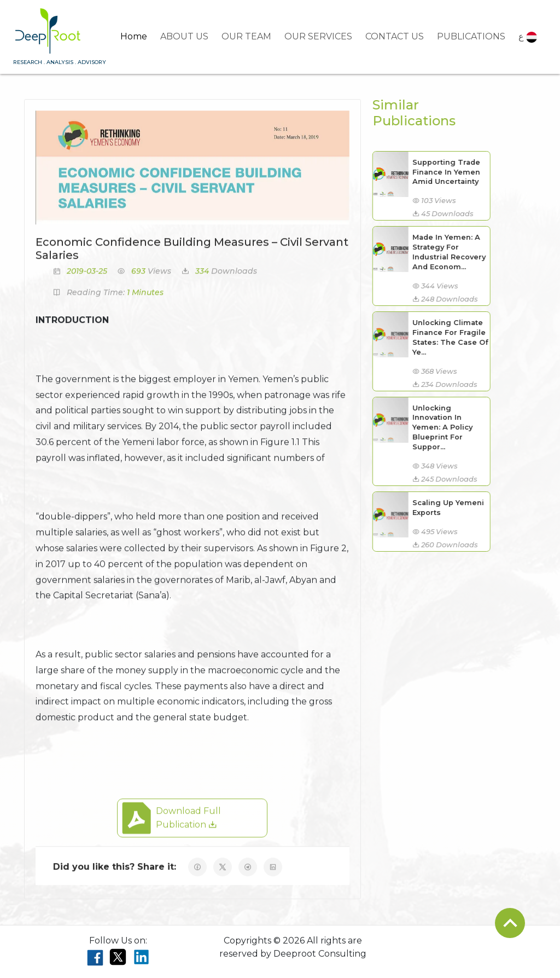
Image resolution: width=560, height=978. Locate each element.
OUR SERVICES (318, 36)
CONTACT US (395, 36)
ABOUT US (184, 36)
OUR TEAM (246, 36)
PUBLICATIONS (471, 36)
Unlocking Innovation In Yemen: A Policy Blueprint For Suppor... (435, 428)
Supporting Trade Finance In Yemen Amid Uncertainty (439, 172)
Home (134, 36)
